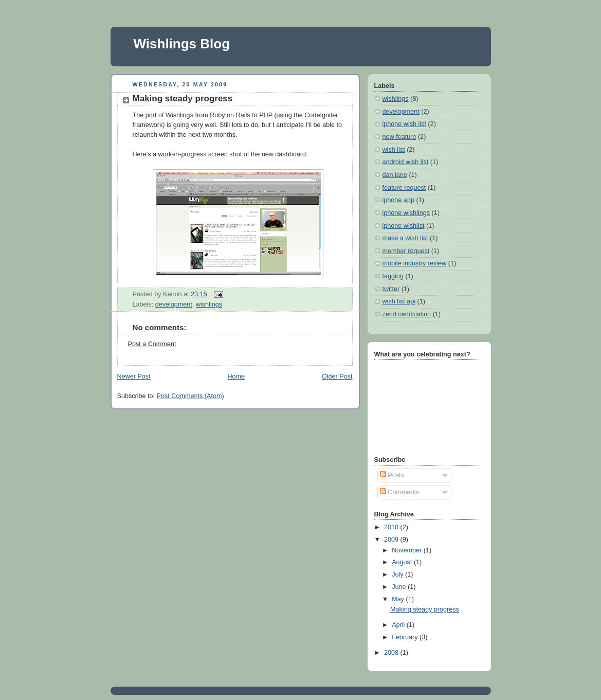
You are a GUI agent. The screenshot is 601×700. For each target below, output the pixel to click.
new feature (399, 137)
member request (406, 251)
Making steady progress (183, 98)
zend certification (407, 314)
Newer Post (134, 376)
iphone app (398, 200)
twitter (391, 289)
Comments (399, 492)
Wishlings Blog (182, 44)
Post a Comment (152, 344)
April (399, 625)
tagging (393, 276)
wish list (394, 150)
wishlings (209, 304)
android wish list (406, 162)
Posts (392, 475)
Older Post (337, 376)
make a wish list (405, 238)
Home (236, 376)
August (403, 562)
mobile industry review (415, 263)
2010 (392, 527)
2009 (392, 540)
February (406, 637)
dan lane (395, 175)
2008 (392, 653)
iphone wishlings (406, 213)
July (398, 575)
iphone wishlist (404, 226)
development (174, 304)
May (399, 599)
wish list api (399, 301)
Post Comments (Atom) (190, 396)
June (400, 587)
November (408, 550)
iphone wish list (405, 124)
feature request (404, 188)
